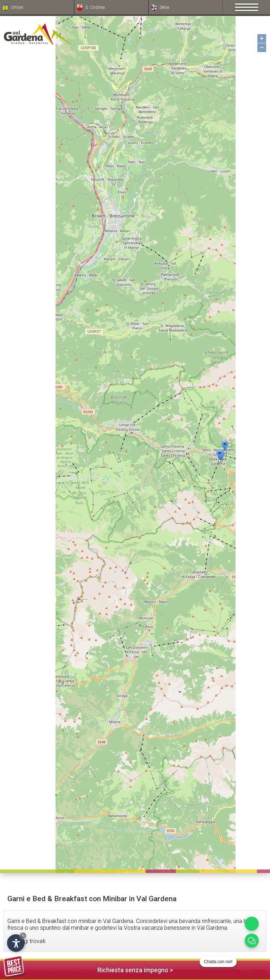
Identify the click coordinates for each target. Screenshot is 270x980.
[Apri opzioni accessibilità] (16, 943)
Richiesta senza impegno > (88, 969)
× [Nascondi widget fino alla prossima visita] (23, 935)
